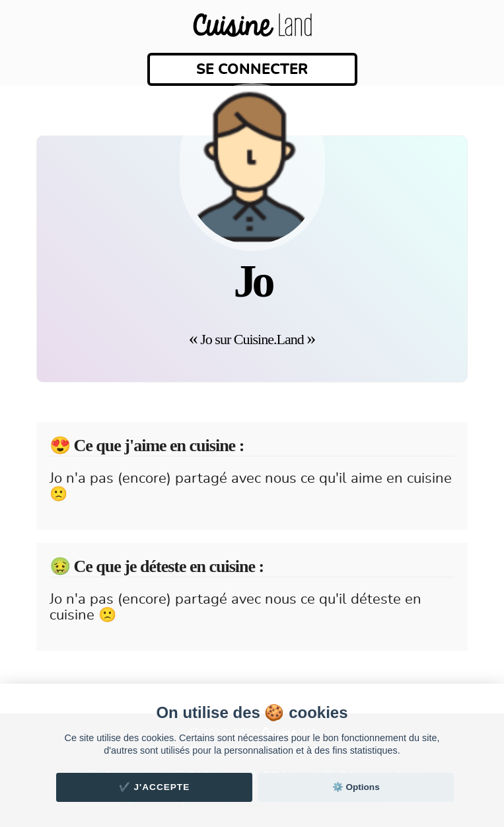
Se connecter (252, 69)
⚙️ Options (356, 787)
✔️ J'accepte (155, 787)
